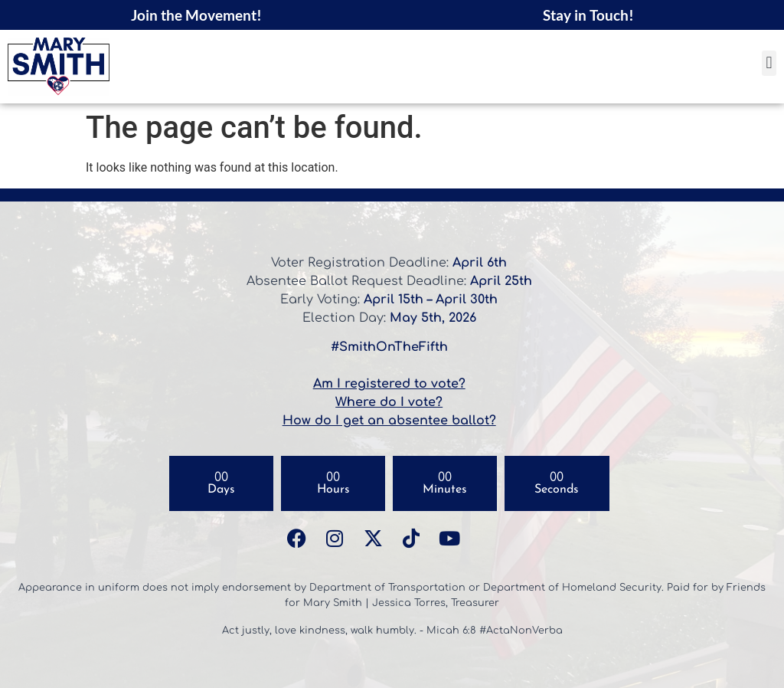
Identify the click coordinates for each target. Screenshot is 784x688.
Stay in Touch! (588, 15)
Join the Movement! (196, 15)
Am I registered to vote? (389, 384)
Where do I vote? (389, 402)
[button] (769, 63)
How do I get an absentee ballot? (389, 421)
